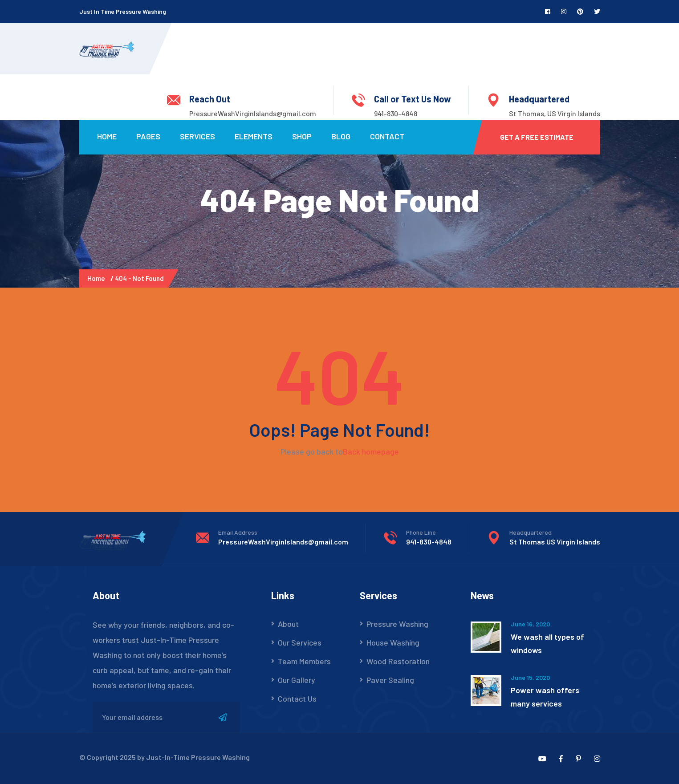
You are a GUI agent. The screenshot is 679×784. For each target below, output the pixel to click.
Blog (341, 136)
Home (107, 136)
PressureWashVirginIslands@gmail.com (253, 113)
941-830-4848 (396, 113)
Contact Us (297, 699)
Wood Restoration (398, 661)
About (288, 624)
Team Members (304, 661)
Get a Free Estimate (537, 137)
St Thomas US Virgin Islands (555, 542)
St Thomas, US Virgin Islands (555, 113)
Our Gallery (297, 680)
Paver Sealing (390, 680)
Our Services (300, 642)
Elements (254, 136)
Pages (148, 136)
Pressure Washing (397, 624)
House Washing (393, 642)
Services (197, 136)
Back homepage (371, 451)
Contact (387, 136)
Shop (302, 136)
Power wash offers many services (545, 697)
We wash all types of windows (547, 643)
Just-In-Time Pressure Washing (198, 757)
